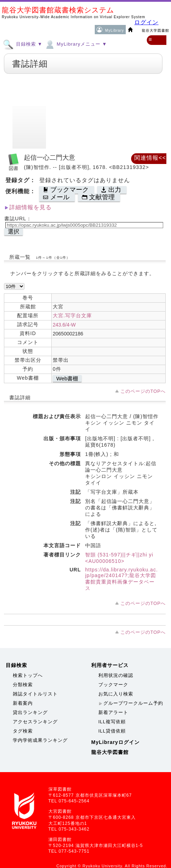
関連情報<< (150, 158)
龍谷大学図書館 (110, 752)
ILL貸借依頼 (112, 731)
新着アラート (113, 712)
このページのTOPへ (143, 391)
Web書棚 (67, 378)
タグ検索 (23, 731)
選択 (14, 232)
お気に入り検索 (116, 694)
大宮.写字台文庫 (72, 315)
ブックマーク (113, 685)
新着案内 (23, 703)
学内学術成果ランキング (40, 740)
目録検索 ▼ (23, 44)
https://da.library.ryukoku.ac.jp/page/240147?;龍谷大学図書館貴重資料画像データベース (121, 579)
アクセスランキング (35, 722)
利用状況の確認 (116, 675)
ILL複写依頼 (112, 722)
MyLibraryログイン (115, 742)
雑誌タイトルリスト (35, 694)
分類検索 (23, 685)
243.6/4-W (64, 325)
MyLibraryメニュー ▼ (76, 44)
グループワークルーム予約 (133, 703)
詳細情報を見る (30, 207)
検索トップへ (28, 675)
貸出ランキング (30, 712)
